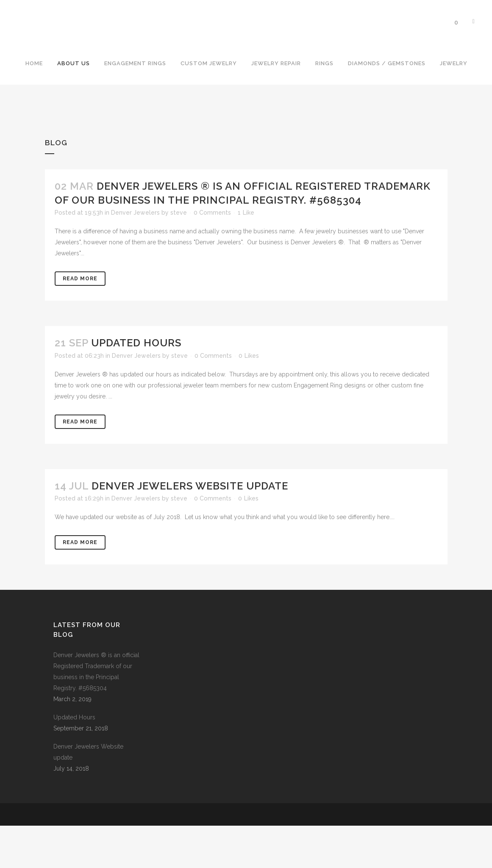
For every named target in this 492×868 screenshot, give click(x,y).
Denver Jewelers (135, 255)
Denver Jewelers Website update (190, 528)
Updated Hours (136, 385)
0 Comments (212, 255)
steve (179, 255)
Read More (80, 321)
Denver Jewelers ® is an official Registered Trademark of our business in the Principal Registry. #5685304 (96, 714)
